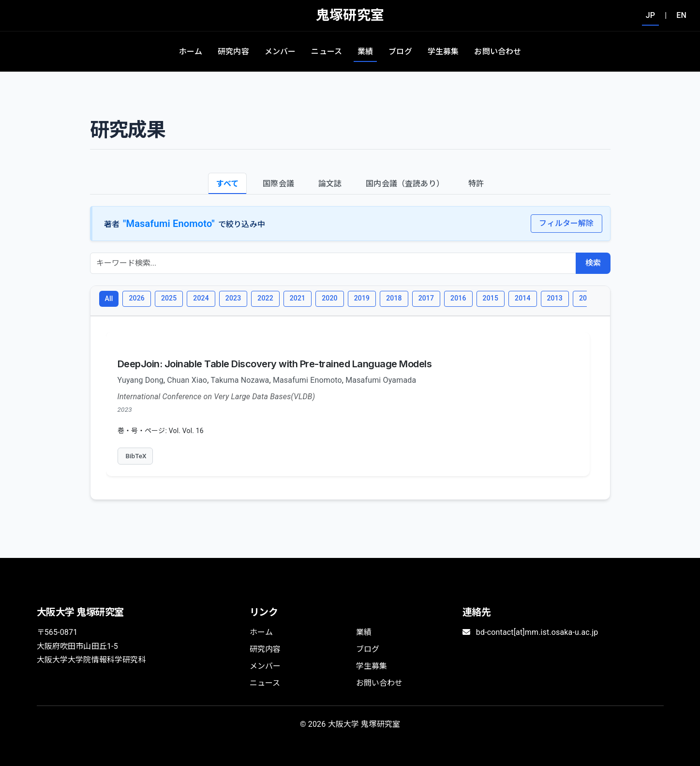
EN (681, 15)
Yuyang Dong (141, 380)
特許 (476, 184)
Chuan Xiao (187, 380)
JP (650, 15)
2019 (362, 298)
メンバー (280, 52)
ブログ (400, 52)
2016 (458, 298)
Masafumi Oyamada (381, 380)
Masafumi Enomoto (307, 380)
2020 (329, 298)
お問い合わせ (498, 52)
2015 (491, 298)
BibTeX (136, 456)
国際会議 (278, 184)
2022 (265, 298)
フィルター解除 (566, 223)
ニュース (327, 52)
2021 (298, 298)
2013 (555, 298)
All (109, 299)
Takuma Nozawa (240, 380)
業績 (365, 52)
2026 (136, 298)
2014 (522, 298)
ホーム (191, 52)
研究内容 (233, 52)
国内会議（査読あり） (405, 184)
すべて (227, 184)
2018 (394, 298)
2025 (169, 298)
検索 (593, 263)
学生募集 (443, 52)
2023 (233, 298)
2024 (201, 298)
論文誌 (330, 184)
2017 (426, 298)
